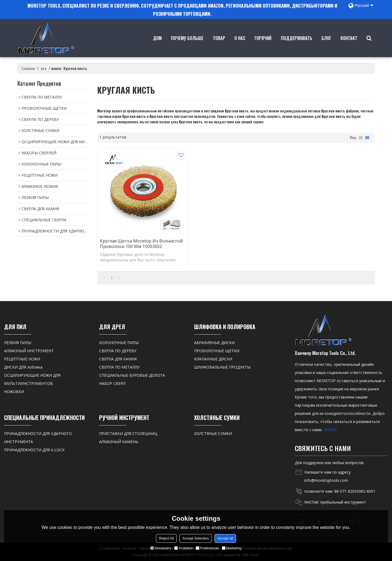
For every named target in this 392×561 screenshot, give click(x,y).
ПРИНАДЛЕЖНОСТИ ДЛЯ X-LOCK (34, 450)
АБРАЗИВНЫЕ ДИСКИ (214, 343)
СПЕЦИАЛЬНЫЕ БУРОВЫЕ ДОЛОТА (132, 375)
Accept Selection (196, 538)
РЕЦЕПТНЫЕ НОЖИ (22, 359)
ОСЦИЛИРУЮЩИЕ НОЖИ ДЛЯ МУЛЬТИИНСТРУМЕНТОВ (32, 379)
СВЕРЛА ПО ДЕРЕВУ (118, 351)
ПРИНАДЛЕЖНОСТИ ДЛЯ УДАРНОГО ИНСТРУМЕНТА (38, 438)
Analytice (184, 548)
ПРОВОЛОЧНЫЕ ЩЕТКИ (217, 351)
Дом (157, 46)
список (361, 138)
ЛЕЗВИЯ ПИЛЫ (18, 343)
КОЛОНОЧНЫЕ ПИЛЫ (119, 343)
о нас (240, 46)
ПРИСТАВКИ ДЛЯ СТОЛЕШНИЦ (128, 433)
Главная (28, 68)
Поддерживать (297, 46)
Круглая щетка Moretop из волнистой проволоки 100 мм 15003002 (141, 244)
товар (219, 46)
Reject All (166, 538)
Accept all (225, 538)
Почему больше (187, 46)
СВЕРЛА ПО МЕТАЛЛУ (119, 367)
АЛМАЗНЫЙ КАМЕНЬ (119, 442)
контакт (349, 46)
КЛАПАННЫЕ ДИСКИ (213, 359)
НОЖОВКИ (14, 392)
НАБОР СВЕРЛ (112, 383)
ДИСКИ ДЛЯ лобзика (23, 367)
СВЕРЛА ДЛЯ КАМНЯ (118, 359)
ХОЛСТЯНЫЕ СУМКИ (213, 433)
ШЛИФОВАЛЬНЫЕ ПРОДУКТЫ (222, 367)
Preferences (207, 548)
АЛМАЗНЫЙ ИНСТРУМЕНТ (29, 351)
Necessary (161, 548)
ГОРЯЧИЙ (263, 46)
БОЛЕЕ (331, 430)
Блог (326, 46)
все (44, 68)
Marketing (232, 548)
